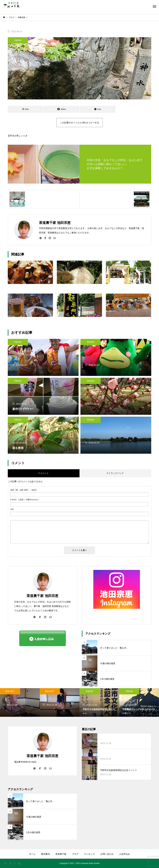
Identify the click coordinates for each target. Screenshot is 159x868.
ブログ (75, 854)
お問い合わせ (107, 854)
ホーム (32, 854)
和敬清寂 (18, 40)
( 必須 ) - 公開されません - (25, 500)
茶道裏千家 (61, 854)
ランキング (89, 854)
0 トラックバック (115, 473)
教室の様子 (10, 691)
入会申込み (125, 854)
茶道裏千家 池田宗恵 (42, 596)
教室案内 (45, 854)
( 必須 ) (24, 490)
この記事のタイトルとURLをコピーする (79, 123)
